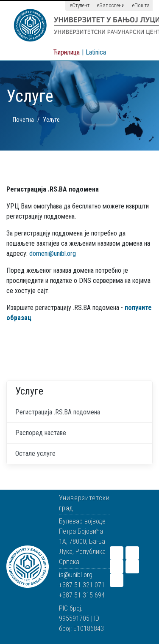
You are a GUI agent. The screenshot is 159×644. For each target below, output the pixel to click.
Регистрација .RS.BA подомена (58, 412)
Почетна (23, 120)
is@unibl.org (76, 575)
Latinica (96, 52)
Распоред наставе (41, 433)
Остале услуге (35, 454)
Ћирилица (67, 52)
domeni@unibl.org (53, 253)
